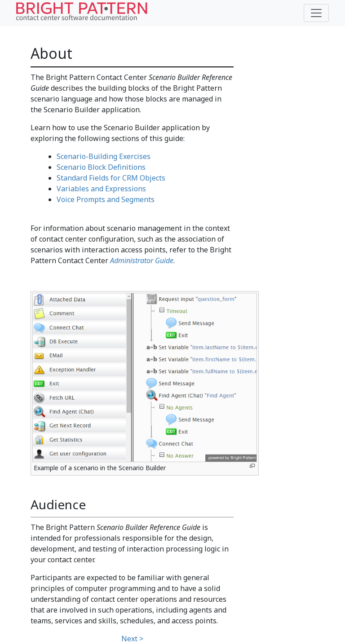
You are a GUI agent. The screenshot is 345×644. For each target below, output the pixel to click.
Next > (132, 639)
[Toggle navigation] (316, 13)
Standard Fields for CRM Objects (111, 178)
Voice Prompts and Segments (106, 199)
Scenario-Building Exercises (104, 156)
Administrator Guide (142, 260)
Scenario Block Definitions (101, 167)
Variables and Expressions (101, 189)
